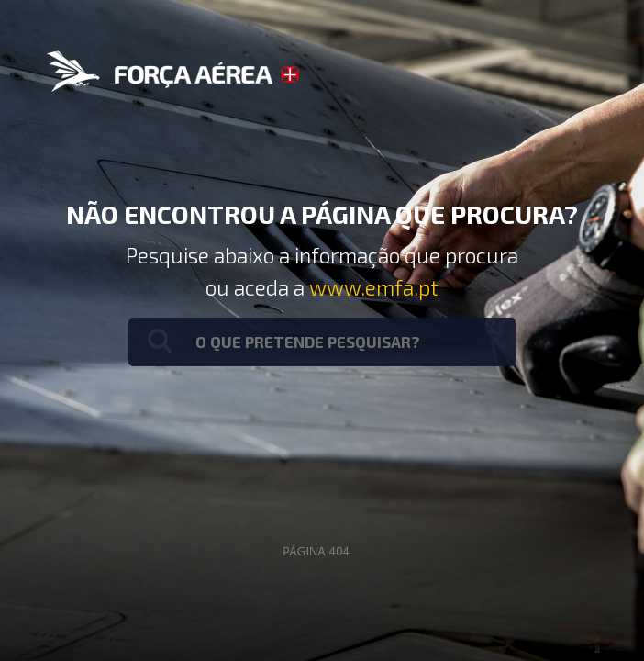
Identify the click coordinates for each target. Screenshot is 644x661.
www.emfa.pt (374, 287)
